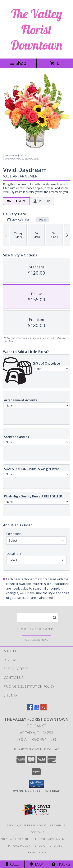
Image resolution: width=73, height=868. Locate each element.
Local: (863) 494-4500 (37, 739)
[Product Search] (37, 617)
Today (42, 219)
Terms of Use (37, 852)
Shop (18, 63)
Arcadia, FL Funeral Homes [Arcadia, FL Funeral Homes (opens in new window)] (27, 825)
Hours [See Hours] (61, 864)
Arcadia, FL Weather (16, 839)
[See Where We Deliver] (37, 640)
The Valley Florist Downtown (36, 29)
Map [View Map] (37, 864)
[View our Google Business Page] (37, 709)
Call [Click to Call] (12, 864)
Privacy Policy (19, 846)
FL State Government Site (53, 839)
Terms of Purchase (48, 846)
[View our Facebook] (30, 709)
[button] (36, 784)
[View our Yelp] (43, 709)
